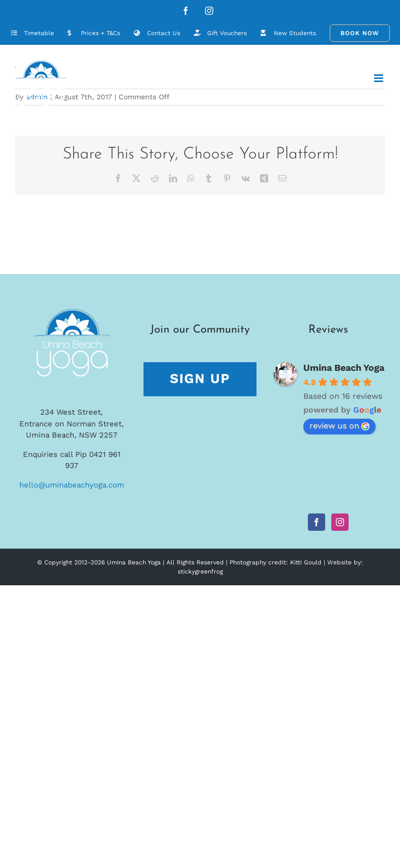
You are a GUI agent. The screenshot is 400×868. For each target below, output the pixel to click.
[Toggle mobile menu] (379, 78)
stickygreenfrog (200, 572)
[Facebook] (317, 522)
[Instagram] (340, 522)
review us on (339, 426)
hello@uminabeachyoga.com (72, 485)
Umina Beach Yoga (344, 368)
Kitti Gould (306, 562)
